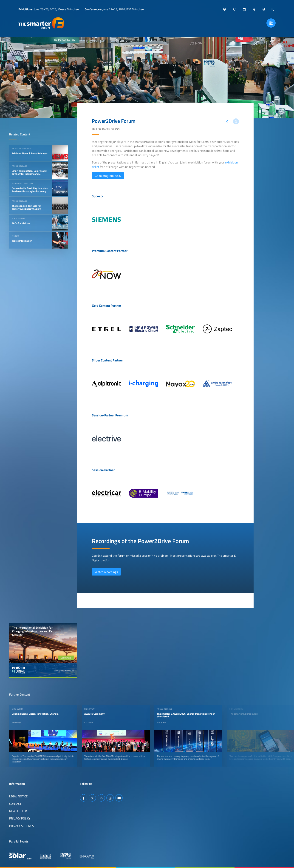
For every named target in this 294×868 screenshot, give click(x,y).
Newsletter (18, 811)
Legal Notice (18, 796)
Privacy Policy (20, 818)
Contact (15, 804)
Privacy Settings (21, 826)
